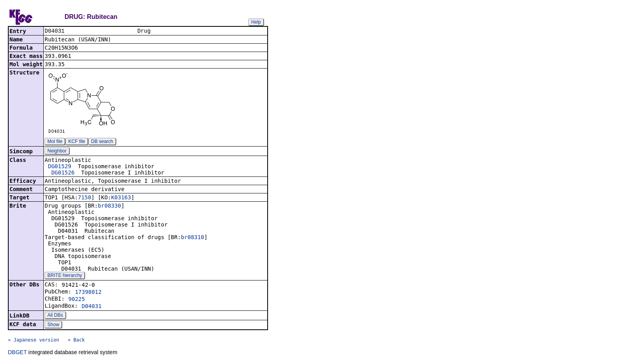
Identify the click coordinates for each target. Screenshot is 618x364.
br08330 (109, 206)
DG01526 (63, 173)
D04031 (92, 307)
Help (256, 22)
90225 (76, 300)
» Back (76, 341)
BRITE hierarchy (65, 276)
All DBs (55, 316)
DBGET (17, 353)
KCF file (77, 142)
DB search (102, 142)
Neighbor (57, 152)
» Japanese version (34, 341)
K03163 (121, 198)
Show (53, 325)
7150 (85, 198)
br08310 (193, 238)
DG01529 (60, 167)
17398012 (88, 293)
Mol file (55, 142)
